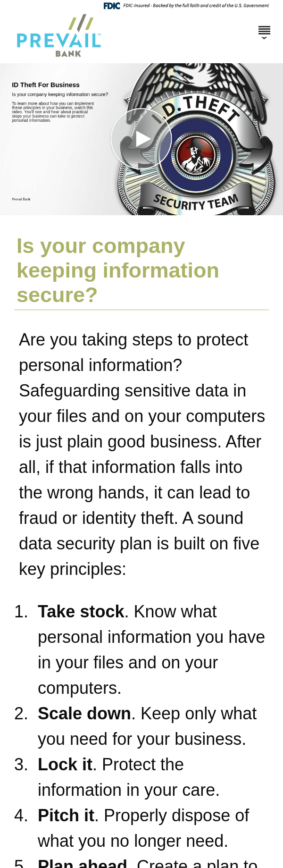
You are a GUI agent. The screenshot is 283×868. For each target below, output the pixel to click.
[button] (141, 139)
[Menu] (264, 26)
